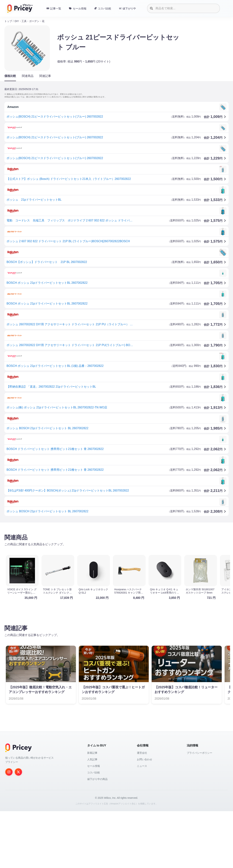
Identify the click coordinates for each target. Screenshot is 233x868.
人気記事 (92, 816)
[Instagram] (9, 829)
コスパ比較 (94, 829)
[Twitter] (18, 829)
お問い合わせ (145, 816)
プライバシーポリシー (200, 810)
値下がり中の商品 (97, 836)
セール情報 (94, 823)
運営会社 (142, 810)
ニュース (142, 823)
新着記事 (92, 810)
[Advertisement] (114, 554)
